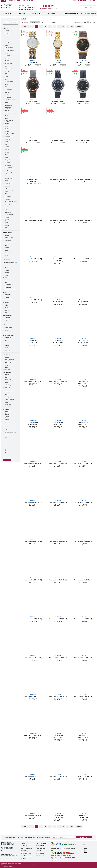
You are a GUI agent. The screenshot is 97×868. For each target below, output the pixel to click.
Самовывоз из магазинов (42, 852)
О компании (24, 845)
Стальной (6, 356)
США (5, 341)
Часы (4, 1)
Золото (5, 250)
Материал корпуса (7, 244)
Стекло (4, 292)
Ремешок (6, 234)
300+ (5, 312)
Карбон (6, 254)
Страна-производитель (9, 336)
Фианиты (6, 418)
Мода (5, 429)
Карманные (7, 240)
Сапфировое (7, 294)
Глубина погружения (8, 316)
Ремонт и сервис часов (27, 849)
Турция (5, 349)
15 (4, 444)
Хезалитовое (7, 299)
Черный (6, 361)
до (10, 22)
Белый (5, 364)
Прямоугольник (8, 327)
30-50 (5, 306)
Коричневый (7, 386)
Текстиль (6, 272)
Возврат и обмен (40, 853)
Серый (5, 366)
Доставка (38, 850)
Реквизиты (23, 850)
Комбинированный (8, 359)
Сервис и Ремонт (28, 1)
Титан (5, 249)
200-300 (6, 311)
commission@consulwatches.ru (9, 856)
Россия (5, 347)
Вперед (79, 26)
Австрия (6, 344)
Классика (6, 428)
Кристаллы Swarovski (9, 413)
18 (4, 449)
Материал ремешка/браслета (10, 262)
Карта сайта (24, 858)
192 (94, 22)
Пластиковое (7, 297)
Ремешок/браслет (7, 232)
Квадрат (6, 331)
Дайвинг (6, 321)
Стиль (4, 426)
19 (4, 451)
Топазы (5, 421)
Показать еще (6, 259)
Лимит (5, 437)
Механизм (5, 281)
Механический (7, 287)
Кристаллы (6, 414)
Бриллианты (7, 411)
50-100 (5, 307)
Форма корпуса (7, 324)
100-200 (6, 309)
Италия (5, 342)
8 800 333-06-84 (7, 6)
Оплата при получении (42, 849)
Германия (6, 345)
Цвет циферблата (7, 373)
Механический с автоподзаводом (8, 285)
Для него (6, 30)
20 (4, 452)
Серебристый (7, 362)
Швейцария (7, 337)
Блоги (26, 857)
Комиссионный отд (14, 1)
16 (4, 446)
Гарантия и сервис (40, 855)
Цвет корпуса (6, 354)
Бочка (5, 329)
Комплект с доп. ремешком (8, 238)
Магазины (23, 847)
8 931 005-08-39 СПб (27, 9)
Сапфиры (6, 419)
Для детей (6, 33)
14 (4, 443)
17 (4, 447)
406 (72, 26)
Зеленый (6, 384)
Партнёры (23, 855)
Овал (5, 332)
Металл (6, 257)
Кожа (5, 266)
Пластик (6, 247)
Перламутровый (8, 381)
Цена (4, 20)
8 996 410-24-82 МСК (27, 7)
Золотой (6, 357)
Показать (7, 460)
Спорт (5, 431)
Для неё (6, 32)
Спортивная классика (9, 433)
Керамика (6, 252)
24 (85, 22)
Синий (5, 367)
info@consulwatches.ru (7, 849)
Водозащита (6, 302)
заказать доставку (61, 856)
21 (4, 454)
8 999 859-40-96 (7, 8)
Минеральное (7, 296)
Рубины (6, 423)
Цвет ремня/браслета (8, 391)
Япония (6, 339)
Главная (24, 19)
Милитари (6, 434)
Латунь (5, 255)
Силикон (6, 269)
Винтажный (7, 436)
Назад (26, 26)
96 (91, 22)
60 (88, 22)
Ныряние (6, 319)
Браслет (6, 236)
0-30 (5, 304)
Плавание (6, 317)
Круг (5, 326)
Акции (22, 857)
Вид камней (6, 409)
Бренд (4, 37)
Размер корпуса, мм (8, 441)
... (68, 26)
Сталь (5, 246)
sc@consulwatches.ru (7, 852)
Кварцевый (7, 282)
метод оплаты (72, 848)
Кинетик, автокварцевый (10, 289)
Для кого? (5, 28)
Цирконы (6, 416)
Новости (31, 857)
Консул (49, 7)
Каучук (5, 267)
